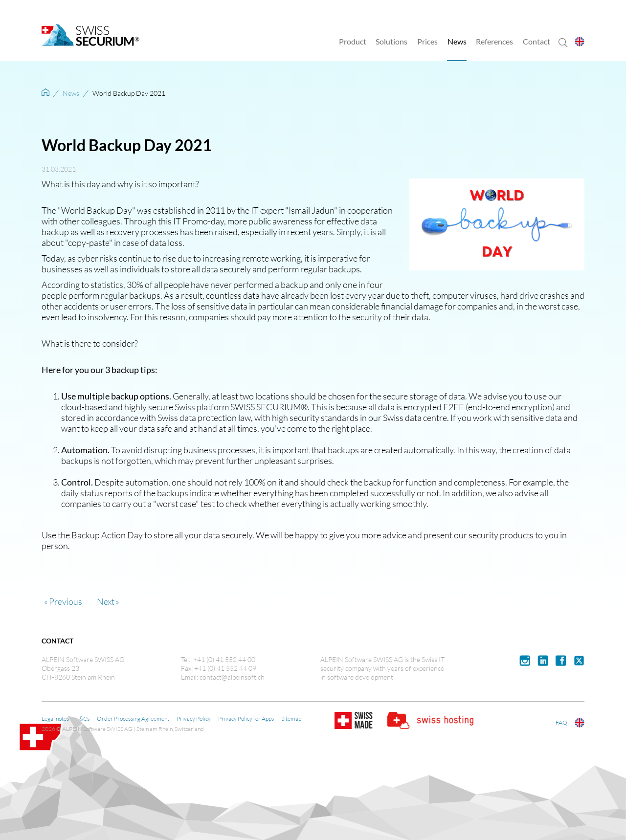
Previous (66, 601)
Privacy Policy (194, 718)
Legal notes (55, 718)
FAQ (561, 722)
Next (106, 601)
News (71, 93)
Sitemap (291, 718)
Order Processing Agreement (133, 718)
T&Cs (83, 718)
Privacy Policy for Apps (246, 718)
